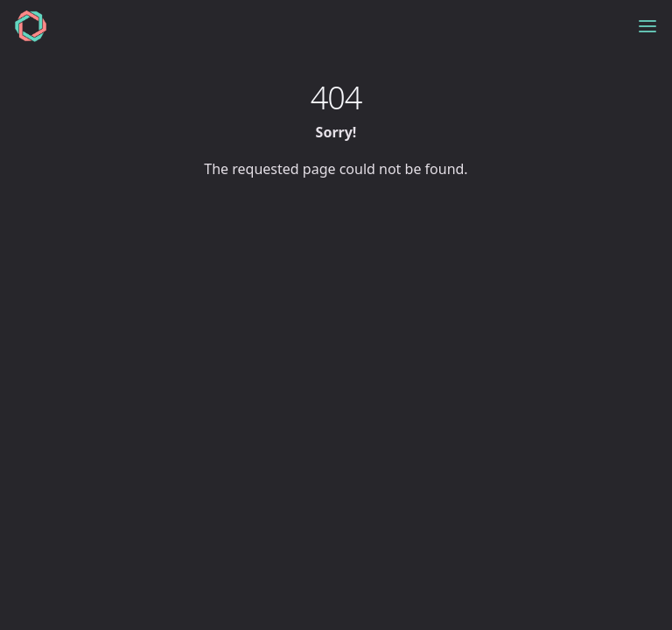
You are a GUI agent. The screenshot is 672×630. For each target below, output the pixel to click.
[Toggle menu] (647, 26)
